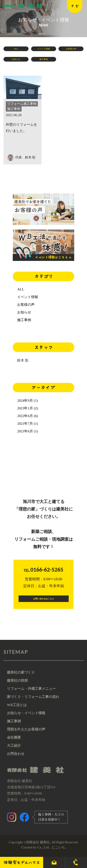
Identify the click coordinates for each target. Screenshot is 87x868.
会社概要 (14, 741)
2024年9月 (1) (27, 401)
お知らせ (16, 60)
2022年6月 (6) (27, 416)
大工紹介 (14, 749)
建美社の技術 (17, 684)
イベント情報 (44, 50)
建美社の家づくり (21, 676)
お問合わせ (16, 757)
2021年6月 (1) (27, 431)
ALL (16, 50)
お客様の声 (71, 50)
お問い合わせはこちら (44, 600)
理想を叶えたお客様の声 (26, 733)
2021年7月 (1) (27, 424)
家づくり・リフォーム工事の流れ (33, 700)
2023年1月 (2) (27, 408)
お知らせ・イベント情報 (26, 717)
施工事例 (44, 60)
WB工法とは (17, 709)
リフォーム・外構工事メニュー (31, 692)
